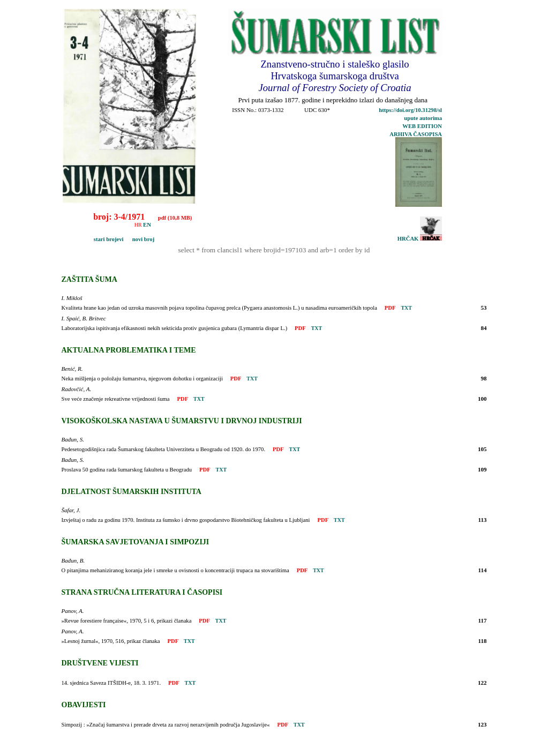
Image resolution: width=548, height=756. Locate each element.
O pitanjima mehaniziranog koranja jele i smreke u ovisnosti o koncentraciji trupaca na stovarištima (175, 570)
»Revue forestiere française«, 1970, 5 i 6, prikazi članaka (127, 621)
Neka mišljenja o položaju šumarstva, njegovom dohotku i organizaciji (142, 379)
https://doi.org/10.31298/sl (410, 110)
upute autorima (423, 118)
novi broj (140, 239)
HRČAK (420, 239)
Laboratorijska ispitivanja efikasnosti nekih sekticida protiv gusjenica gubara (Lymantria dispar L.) (175, 328)
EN (147, 225)
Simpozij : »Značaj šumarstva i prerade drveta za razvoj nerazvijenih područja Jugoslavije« (166, 725)
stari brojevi (95, 239)
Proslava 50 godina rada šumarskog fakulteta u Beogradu (127, 470)
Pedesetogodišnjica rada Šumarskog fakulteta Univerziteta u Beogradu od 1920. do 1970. (164, 449)
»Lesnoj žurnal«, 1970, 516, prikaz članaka (111, 641)
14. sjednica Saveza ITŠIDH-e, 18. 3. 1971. (111, 683)
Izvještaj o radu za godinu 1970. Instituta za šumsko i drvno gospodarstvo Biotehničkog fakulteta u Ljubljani (186, 520)
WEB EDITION (422, 126)
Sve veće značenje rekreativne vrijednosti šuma (116, 399)
